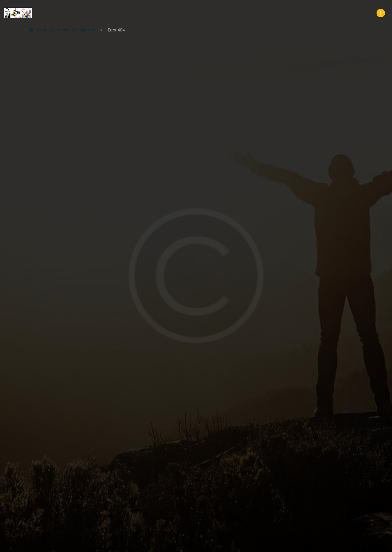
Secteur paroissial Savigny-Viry (62, 30)
